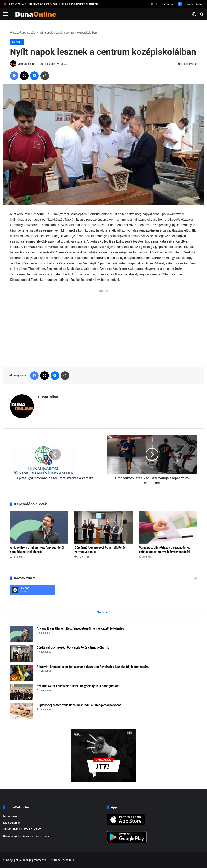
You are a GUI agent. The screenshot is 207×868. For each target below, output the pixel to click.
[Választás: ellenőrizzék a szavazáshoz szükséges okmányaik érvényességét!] (168, 527)
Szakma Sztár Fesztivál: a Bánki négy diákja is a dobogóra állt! (79, 686)
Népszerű (103, 612)
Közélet (32, 33)
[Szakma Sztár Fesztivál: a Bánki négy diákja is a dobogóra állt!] (22, 692)
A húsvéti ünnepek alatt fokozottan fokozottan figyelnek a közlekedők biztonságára (93, 667)
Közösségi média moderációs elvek (26, 836)
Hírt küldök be (162, 4)
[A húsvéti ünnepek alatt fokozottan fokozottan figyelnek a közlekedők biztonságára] (22, 673)
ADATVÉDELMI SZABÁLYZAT (22, 830)
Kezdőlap (17, 33)
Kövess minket (190, 4)
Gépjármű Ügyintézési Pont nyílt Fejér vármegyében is (73, 648)
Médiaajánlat (12, 823)
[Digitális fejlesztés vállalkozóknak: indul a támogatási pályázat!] (22, 711)
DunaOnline (24, 64)
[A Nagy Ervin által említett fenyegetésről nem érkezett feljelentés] (39, 527)
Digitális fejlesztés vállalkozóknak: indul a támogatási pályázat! (79, 705)
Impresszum (11, 816)
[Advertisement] (103, 324)
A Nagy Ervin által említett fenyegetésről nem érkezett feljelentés (80, 628)
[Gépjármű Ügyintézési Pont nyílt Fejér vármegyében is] (103, 527)
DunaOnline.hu (63, 860)
